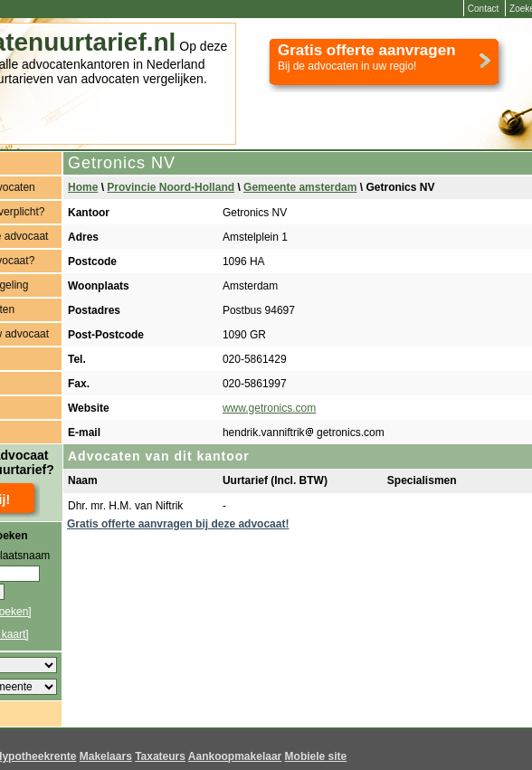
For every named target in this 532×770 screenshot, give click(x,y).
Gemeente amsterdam (300, 187)
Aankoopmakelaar (235, 756)
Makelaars (106, 756)
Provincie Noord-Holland (171, 187)
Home (83, 187)
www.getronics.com (269, 408)
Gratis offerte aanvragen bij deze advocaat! (178, 524)
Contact (483, 9)
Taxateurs (160, 756)
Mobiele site (316, 756)
